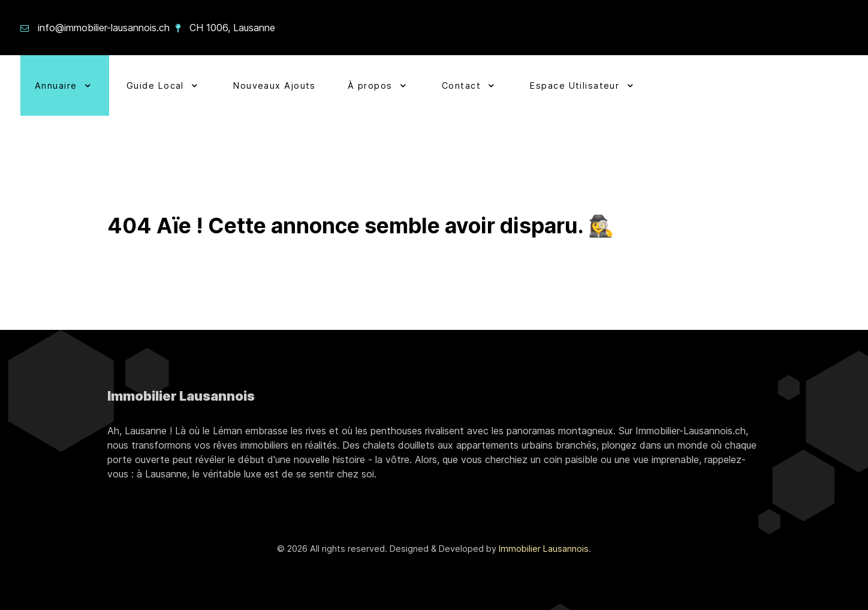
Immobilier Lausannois (544, 549)
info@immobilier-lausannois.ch (104, 28)
